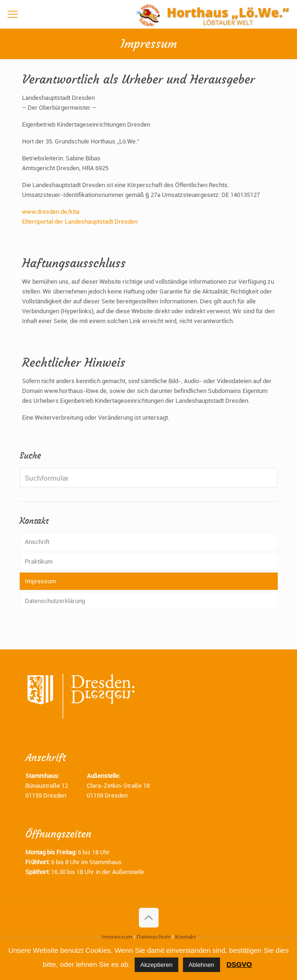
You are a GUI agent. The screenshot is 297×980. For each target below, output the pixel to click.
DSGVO (239, 964)
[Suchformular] (149, 478)
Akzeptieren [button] (156, 965)
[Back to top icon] (149, 918)
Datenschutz (154, 937)
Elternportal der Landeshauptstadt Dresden (80, 221)
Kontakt (185, 937)
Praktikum (39, 561)
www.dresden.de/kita (51, 211)
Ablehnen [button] (202, 965)
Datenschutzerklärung (55, 601)
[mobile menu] (13, 14)
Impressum (40, 581)
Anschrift (37, 542)
